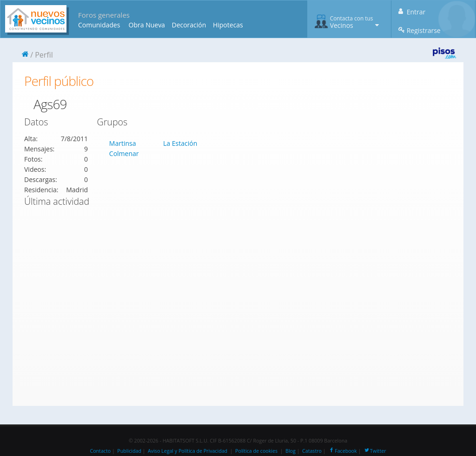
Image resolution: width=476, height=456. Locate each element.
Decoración (189, 25)
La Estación (180, 143)
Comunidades (99, 25)
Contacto (100, 451)
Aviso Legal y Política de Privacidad (188, 451)
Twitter (375, 451)
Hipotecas (228, 25)
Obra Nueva (147, 25)
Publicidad (129, 451)
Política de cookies (256, 451)
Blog (291, 451)
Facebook (342, 451)
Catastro (312, 451)
